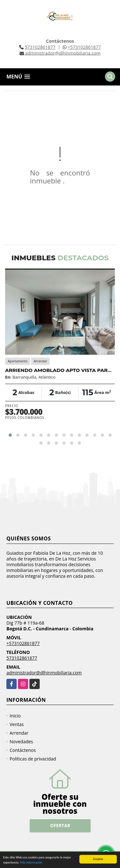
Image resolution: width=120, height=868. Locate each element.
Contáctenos (23, 750)
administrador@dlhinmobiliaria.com (44, 673)
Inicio (15, 716)
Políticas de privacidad (33, 759)
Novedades (21, 742)
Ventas (17, 724)
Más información (31, 863)
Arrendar (19, 733)
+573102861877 (84, 47)
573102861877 (40, 47)
